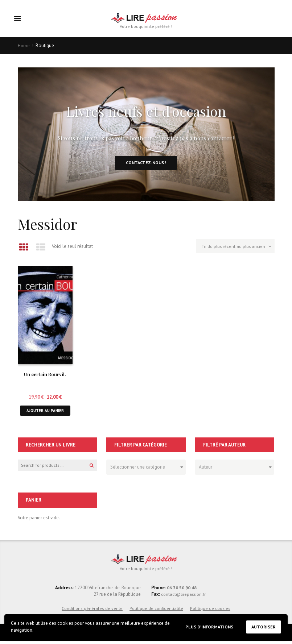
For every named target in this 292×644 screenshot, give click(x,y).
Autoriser (263, 627)
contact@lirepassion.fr (184, 597)
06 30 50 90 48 (182, 591)
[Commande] (234, 249)
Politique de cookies (210, 611)
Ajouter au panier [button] (45, 413)
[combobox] (146, 470)
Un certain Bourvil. (45, 376)
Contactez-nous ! (146, 164)
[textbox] (144, 469)
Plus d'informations (207, 626)
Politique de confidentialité (156, 611)
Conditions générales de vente (92, 611)
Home (24, 46)
